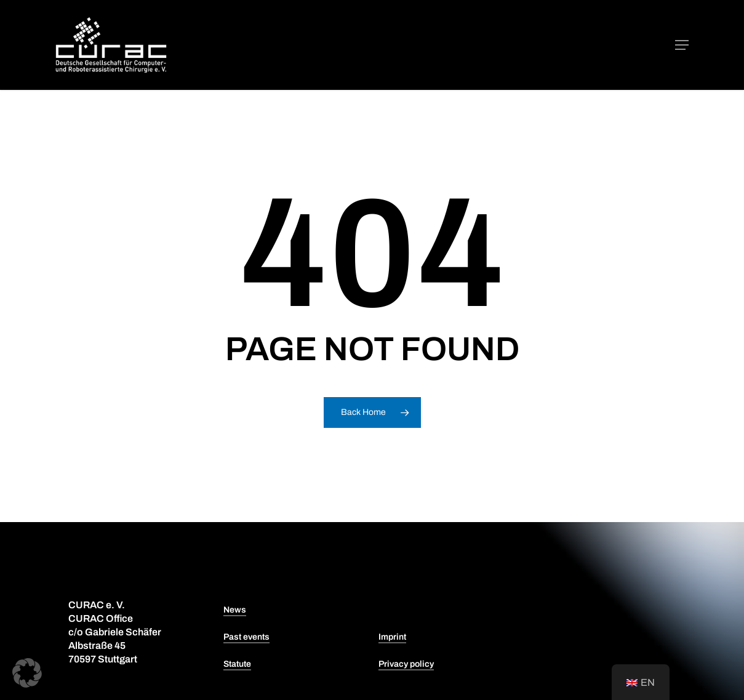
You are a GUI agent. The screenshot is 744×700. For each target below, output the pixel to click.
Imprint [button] (392, 637)
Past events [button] (246, 637)
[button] (682, 45)
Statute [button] (237, 664)
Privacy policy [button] (406, 664)
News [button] (235, 610)
